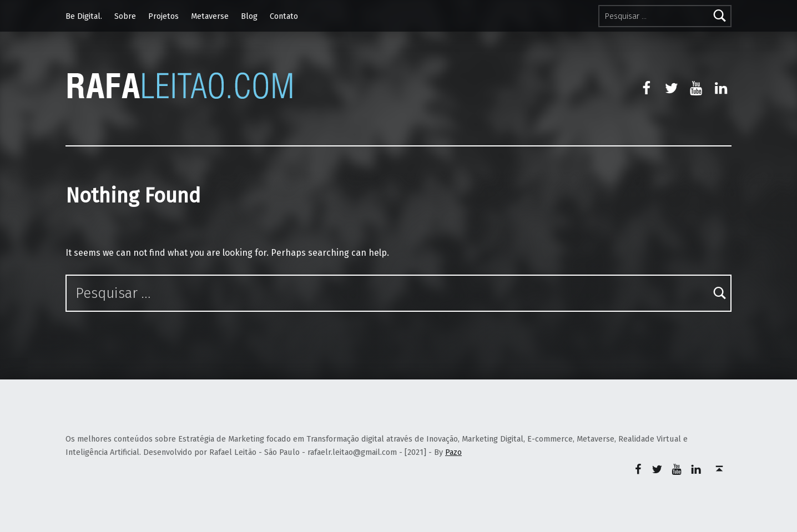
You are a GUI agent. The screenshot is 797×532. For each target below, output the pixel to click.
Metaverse (210, 16)
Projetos (163, 16)
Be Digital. (84, 16)
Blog (249, 16)
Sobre (125, 16)
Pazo (453, 452)
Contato (284, 16)
